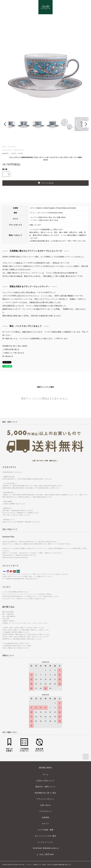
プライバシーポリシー (45, 799)
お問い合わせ (46, 805)
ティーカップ (12, 147)
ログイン (45, 824)
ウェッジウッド (7, 150)
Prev (5, 124)
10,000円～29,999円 (17, 153)
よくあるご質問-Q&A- (45, 854)
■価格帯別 (6, 153)
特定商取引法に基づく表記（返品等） (15, 346)
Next (86, 124)
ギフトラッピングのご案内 (45, 836)
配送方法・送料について (45, 787)
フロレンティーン (19, 150)
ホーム (45, 774)
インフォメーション (45, 842)
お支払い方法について (45, 781)
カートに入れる (45, 183)
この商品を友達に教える (11, 349)
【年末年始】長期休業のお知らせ (46, 848)
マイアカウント (45, 811)
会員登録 (45, 817)
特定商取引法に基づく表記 (45, 793)
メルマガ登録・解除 (45, 830)
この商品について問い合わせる (13, 353)
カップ (4, 147)
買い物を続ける (8, 356)
